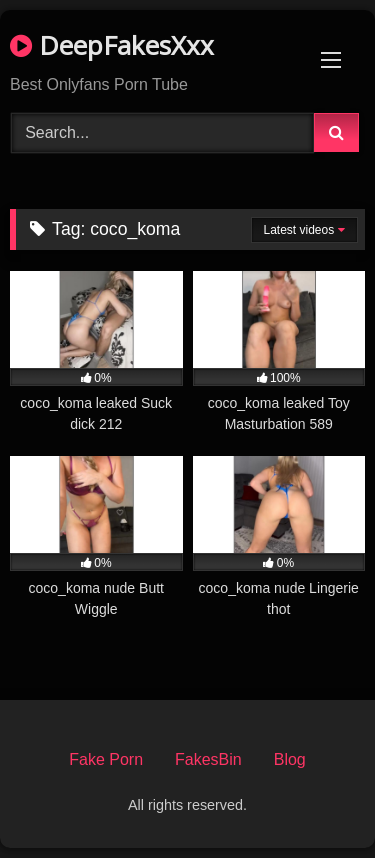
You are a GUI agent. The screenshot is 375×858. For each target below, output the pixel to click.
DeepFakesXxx (112, 45)
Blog (290, 759)
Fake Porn (106, 759)
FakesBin (208, 759)
